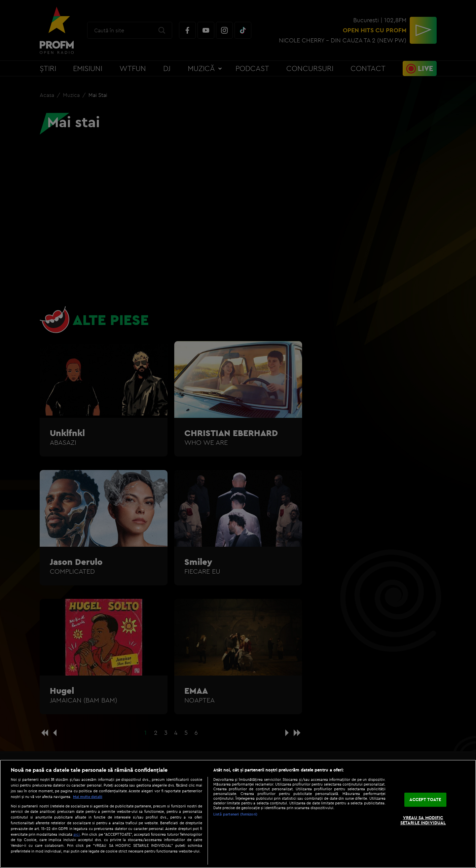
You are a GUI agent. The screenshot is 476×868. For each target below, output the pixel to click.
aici (77, 834)
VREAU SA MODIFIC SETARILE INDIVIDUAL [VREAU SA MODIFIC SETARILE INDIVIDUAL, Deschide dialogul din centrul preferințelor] (423, 820)
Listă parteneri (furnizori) (235, 814)
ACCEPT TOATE (425, 799)
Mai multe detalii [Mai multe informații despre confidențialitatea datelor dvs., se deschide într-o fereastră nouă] (88, 797)
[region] (238, 814)
